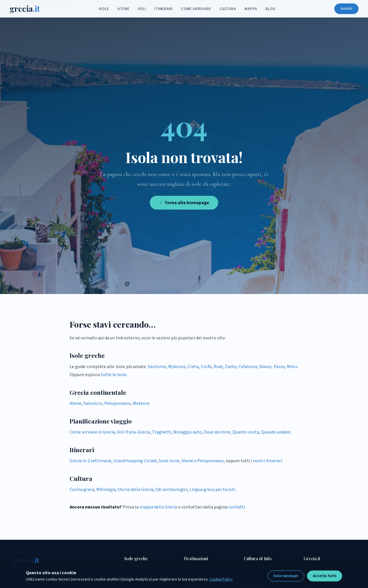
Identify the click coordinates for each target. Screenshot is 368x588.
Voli (142, 9)
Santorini (157, 367)
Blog (271, 9)
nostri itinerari (268, 461)
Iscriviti (342, 9)
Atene (124, 9)
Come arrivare (196, 9)
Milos (292, 367)
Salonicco (93, 403)
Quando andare (276, 432)
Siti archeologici (171, 490)
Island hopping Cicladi (135, 461)
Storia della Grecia (136, 490)
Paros (279, 367)
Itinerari (164, 9)
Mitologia (106, 490)
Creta (193, 367)
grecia (29, 9)
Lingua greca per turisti (212, 490)
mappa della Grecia (158, 507)
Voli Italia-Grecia (134, 432)
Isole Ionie (169, 461)
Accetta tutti (325, 576)
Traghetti (162, 432)
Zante (231, 367)
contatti (237, 507)
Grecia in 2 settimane (90, 461)
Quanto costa (246, 432)
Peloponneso (118, 403)
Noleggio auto (188, 432)
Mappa (251, 9)
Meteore (141, 403)
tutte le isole (114, 375)
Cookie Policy (221, 579)
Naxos (265, 367)
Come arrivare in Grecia (92, 432)
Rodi (218, 367)
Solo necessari (286, 576)
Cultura (228, 9)
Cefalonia (248, 367)
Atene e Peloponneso (203, 461)
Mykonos (177, 367)
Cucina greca (82, 490)
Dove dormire (217, 432)
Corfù (206, 367)
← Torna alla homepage (184, 203)
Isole (104, 9)
